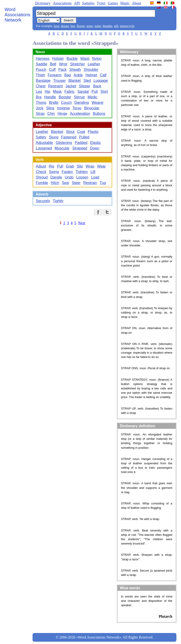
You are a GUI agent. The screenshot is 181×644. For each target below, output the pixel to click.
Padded (81, 143)
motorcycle (127, 26)
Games (113, 3)
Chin (51, 114)
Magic (125, 3)
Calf (103, 75)
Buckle (72, 59)
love (57, 26)
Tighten (82, 172)
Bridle (54, 103)
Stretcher (78, 64)
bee (73, 26)
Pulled (84, 137)
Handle (50, 97)
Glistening (64, 143)
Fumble (42, 183)
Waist (85, 59)
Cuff (52, 70)
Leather (94, 64)
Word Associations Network (17, 15)
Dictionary (43, 3)
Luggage (101, 81)
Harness (43, 59)
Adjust (41, 166)
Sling (50, 108)
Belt (53, 64)
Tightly (58, 201)
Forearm (55, 75)
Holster (58, 59)
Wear (101, 166)
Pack (63, 70)
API (77, 3)
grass (90, 26)
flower (81, 26)
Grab (70, 166)
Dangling (82, 103)
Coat (81, 132)
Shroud (42, 177)
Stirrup (79, 97)
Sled (87, 81)
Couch (66, 103)
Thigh (40, 75)
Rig (52, 166)
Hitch (55, 183)
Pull (95, 92)
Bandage (43, 81)
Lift (93, 172)
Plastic (93, 132)
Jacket (71, 86)
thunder (107, 26)
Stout (70, 132)
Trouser (59, 81)
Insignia (63, 108)
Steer (76, 183)
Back (97, 86)
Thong (41, 103)
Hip (47, 92)
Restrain (90, 183)
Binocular (92, 108)
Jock (40, 108)
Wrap (90, 166)
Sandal (83, 92)
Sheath (75, 70)
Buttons (99, 114)
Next (82, 223)
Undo (69, 177)
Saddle (41, 64)
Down (95, 148)
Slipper (85, 86)
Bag (68, 75)
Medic (92, 97)
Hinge (62, 114)
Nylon (97, 59)
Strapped (80, 148)
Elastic (95, 143)
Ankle (78, 75)
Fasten (67, 172)
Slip (80, 166)
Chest (41, 86)
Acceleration (80, 114)
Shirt (104, 92)
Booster (65, 97)
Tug (103, 183)
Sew (65, 183)
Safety (41, 137)
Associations (62, 3)
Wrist (63, 64)
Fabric (69, 92)
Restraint (55, 86)
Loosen (82, 177)
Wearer (98, 103)
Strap (40, 114)
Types (101, 3)
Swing (54, 172)
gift (116, 26)
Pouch (41, 70)
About (137, 3)
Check (41, 172)
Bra (39, 97)
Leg (39, 92)
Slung (54, 137)
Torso (77, 108)
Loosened (44, 148)
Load (95, 177)
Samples (88, 3)
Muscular (62, 148)
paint (98, 26)
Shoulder (91, 70)
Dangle (56, 177)
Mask (57, 92)
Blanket (75, 81)
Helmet (91, 75)
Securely (43, 201)
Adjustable (44, 143)
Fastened (69, 137)
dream (65, 26)
